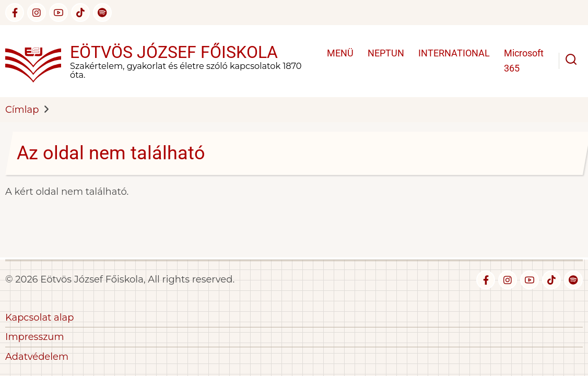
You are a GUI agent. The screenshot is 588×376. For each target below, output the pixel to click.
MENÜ (340, 53)
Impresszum (35, 337)
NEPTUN (386, 53)
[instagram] (37, 13)
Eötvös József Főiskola (174, 52)
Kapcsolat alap (39, 318)
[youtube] (58, 13)
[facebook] (15, 13)
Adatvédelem (37, 357)
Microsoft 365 (524, 61)
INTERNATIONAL (454, 53)
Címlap (22, 110)
